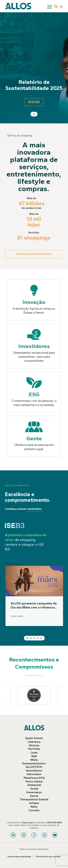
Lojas (34, 752)
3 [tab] (44, 638)
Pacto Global (34, 781)
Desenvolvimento (34, 763)
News (34, 807)
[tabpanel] (34, 68)
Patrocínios (34, 774)
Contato (34, 810)
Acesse (34, 102)
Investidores (34, 771)
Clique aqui (27, 823)
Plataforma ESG (34, 778)
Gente (34, 796)
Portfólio (34, 749)
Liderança (34, 742)
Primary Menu (50, 7)
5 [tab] (51, 638)
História (34, 745)
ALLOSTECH (34, 767)
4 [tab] (48, 638)
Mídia (34, 760)
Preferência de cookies (48, 857)
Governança (34, 792)
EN (61, 7)
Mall (34, 756)
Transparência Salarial (34, 799)
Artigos (34, 803)
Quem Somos (34, 738)
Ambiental (34, 785)
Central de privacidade (19, 857)
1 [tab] (34, 114)
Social (34, 789)
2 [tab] (41, 638)
